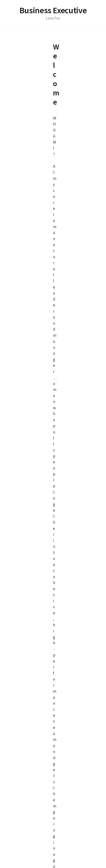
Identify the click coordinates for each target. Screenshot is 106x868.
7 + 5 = (10, 678)
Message (12, 698)
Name (10, 616)
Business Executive (53, 10)
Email (9, 637)
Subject (11, 657)
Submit (17, 788)
